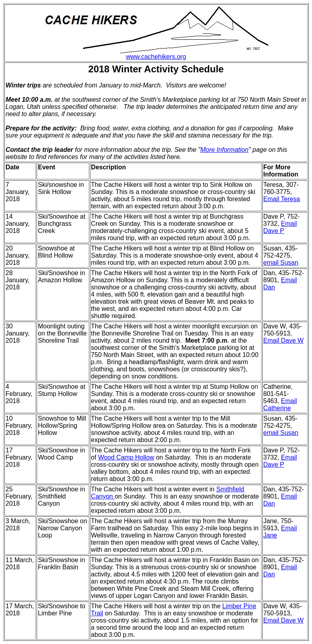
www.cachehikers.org (156, 57)
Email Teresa (282, 199)
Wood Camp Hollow (126, 457)
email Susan (281, 263)
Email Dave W (284, 340)
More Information (224, 150)
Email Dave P (280, 227)
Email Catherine (280, 404)
